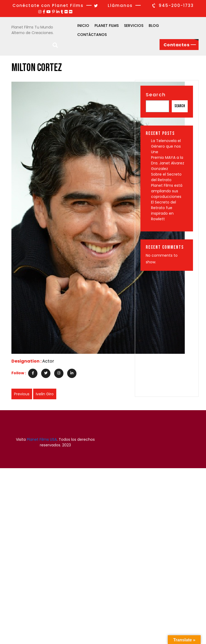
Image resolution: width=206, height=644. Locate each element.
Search (156, 95)
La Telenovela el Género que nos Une (166, 146)
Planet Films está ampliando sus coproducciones (167, 191)
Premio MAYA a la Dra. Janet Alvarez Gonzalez (168, 163)
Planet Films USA (42, 439)
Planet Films (107, 26)
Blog (154, 26)
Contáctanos (92, 35)
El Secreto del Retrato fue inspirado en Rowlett (164, 211)
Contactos (177, 45)
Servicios (134, 26)
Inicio (83, 26)
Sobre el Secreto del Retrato (166, 177)
